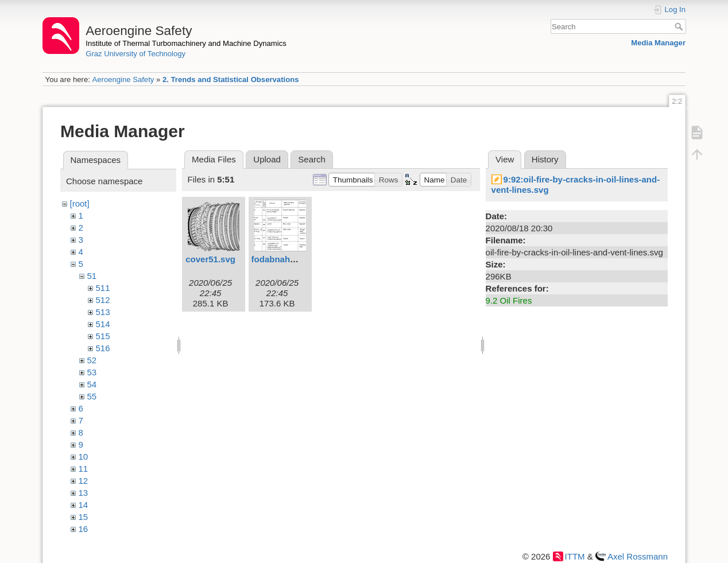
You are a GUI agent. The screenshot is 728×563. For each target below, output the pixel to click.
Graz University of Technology (135, 54)
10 (84, 457)
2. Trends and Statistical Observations (231, 79)
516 (103, 348)
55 (92, 396)
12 (84, 481)
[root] (80, 203)
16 (84, 529)
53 (92, 372)
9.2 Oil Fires (509, 300)
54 (92, 384)
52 (92, 360)
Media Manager (658, 43)
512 (103, 300)
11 (84, 469)
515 (103, 336)
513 (103, 312)
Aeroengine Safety (123, 79)
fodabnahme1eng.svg (296, 259)
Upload (267, 159)
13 (84, 493)
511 (103, 288)
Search (680, 26)
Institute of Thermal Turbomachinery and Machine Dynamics (186, 43)
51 (92, 276)
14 (84, 505)
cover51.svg (210, 259)
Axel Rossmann (638, 556)
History (545, 159)
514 (103, 324)
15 (84, 517)
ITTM (575, 556)
